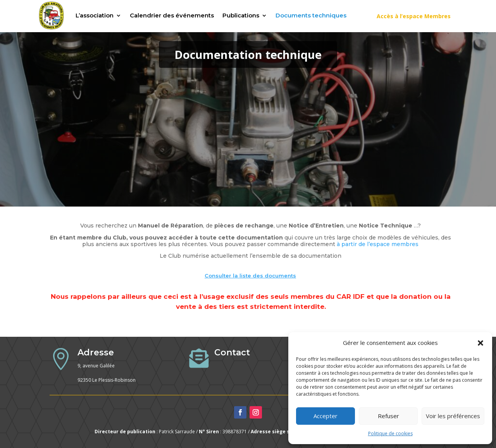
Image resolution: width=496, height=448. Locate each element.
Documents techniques (311, 15)
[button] (480, 343)
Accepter (325, 416)
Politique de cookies (390, 433)
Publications (241, 15)
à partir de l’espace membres (378, 244)
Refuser (388, 416)
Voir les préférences (453, 416)
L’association (95, 15)
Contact (232, 352)
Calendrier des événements (172, 15)
